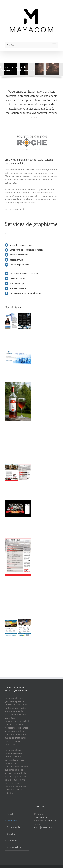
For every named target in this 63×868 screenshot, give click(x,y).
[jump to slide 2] (30, 149)
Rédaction (11, 834)
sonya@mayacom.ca (44, 827)
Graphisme (12, 821)
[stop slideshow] (40, 149)
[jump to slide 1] (27, 149)
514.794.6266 (41, 817)
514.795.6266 (49, 821)
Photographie (13, 827)
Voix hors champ (15, 847)
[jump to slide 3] (33, 149)
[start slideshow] (23, 149)
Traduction (12, 841)
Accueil (10, 814)
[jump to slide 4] (36, 149)
